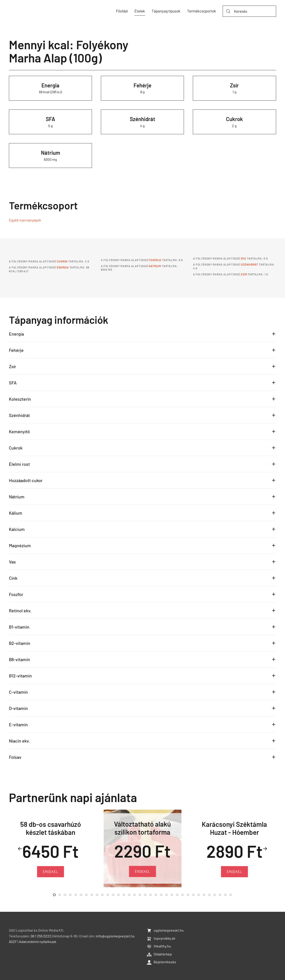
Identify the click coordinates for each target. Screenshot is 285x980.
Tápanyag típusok (166, 11)
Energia (50, 85)
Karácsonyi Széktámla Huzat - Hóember (234, 828)
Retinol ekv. (20, 611)
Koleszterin (20, 399)
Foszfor (16, 594)
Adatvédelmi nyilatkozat (38, 942)
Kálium (16, 513)
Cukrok (234, 119)
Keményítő (19, 431)
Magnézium (20, 545)
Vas (12, 562)
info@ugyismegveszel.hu (115, 936)
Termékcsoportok (202, 11)
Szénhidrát (142, 119)
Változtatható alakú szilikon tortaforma (142, 828)
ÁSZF (13, 942)
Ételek (140, 11)
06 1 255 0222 (41, 936)
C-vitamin (18, 692)
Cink (13, 578)
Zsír (234, 85)
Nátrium (51, 153)
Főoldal (122, 11)
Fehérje (142, 85)
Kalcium (17, 529)
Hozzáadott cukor (26, 480)
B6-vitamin (19, 659)
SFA (51, 119)
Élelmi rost (19, 464)
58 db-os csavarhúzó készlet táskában (51, 828)
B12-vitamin (20, 676)
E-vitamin (18, 724)
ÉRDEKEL (50, 871)
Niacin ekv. (19, 741)
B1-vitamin (19, 627)
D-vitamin (18, 708)
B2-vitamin (20, 643)
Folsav (15, 757)
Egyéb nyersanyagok (25, 220)
